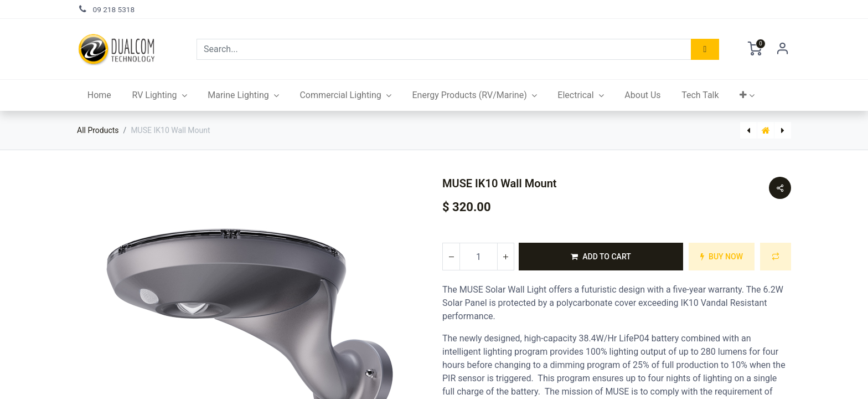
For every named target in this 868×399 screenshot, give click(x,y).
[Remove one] (451, 257)
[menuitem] (99, 95)
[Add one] (505, 257)
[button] (747, 95)
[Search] (705, 49)
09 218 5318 (114, 9)
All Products (98, 130)
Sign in (783, 49)
